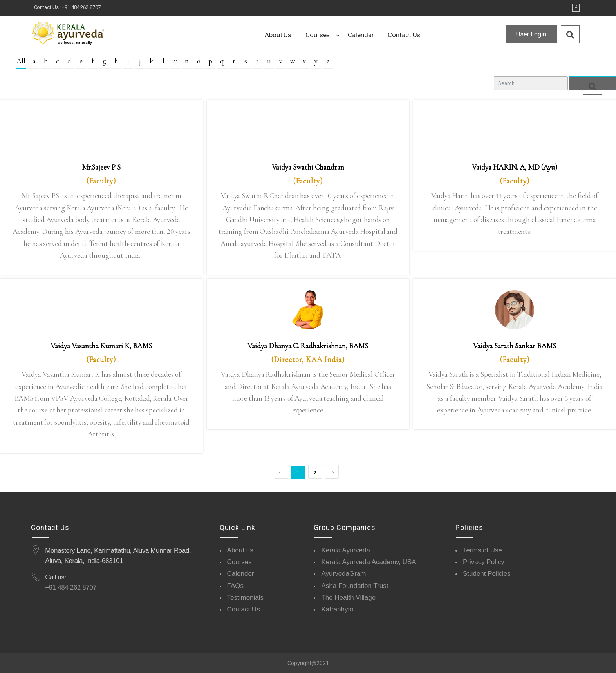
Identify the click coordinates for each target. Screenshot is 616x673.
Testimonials (246, 598)
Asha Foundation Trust (355, 586)
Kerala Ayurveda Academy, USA (369, 562)
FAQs (236, 586)
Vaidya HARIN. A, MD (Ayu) (515, 167)
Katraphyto (337, 609)
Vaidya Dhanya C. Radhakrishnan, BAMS (308, 346)
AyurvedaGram (343, 574)
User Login (531, 34)
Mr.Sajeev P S (101, 167)
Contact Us (244, 609)
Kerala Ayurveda (345, 550)
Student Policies (487, 574)
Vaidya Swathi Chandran (308, 167)
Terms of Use (482, 550)
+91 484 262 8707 (81, 7)
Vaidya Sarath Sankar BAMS (515, 346)
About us (240, 550)
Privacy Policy (484, 562)
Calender (241, 574)
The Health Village (348, 598)
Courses (239, 562)
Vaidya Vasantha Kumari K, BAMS (101, 346)
